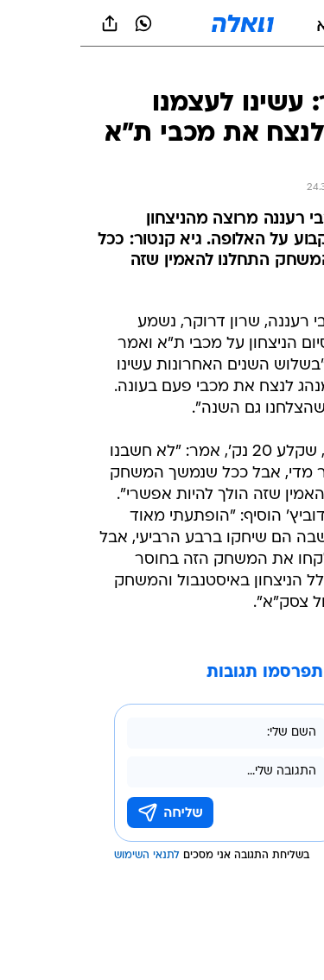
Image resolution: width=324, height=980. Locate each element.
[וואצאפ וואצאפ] (63, 23)
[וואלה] (162, 23)
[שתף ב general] (29, 23)
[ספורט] (288, 70)
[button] (250, 23)
